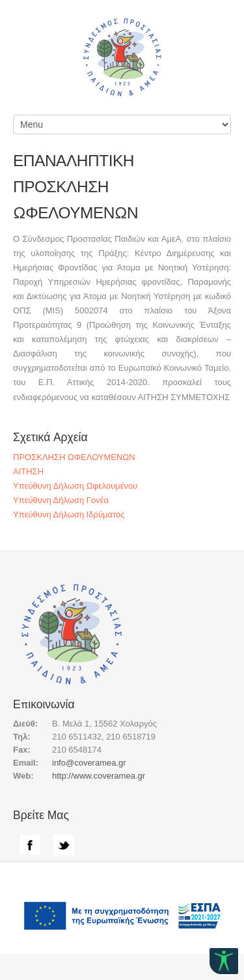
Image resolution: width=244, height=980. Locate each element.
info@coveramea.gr (89, 763)
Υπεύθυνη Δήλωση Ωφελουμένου (75, 486)
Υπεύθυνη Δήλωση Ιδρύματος (69, 514)
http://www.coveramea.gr (99, 776)
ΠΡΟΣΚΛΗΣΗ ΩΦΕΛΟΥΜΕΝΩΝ (74, 457)
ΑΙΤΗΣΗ (28, 471)
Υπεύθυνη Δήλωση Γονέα (61, 500)
